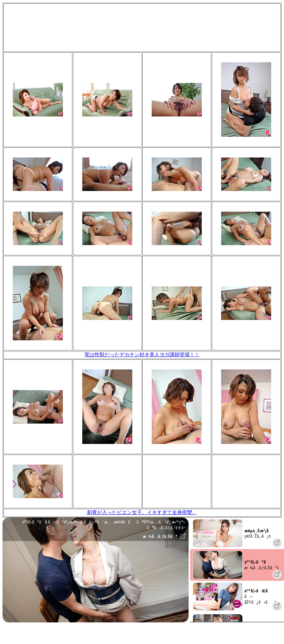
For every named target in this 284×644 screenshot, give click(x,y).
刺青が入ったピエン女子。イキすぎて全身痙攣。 (142, 512)
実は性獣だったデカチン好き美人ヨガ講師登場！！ (142, 355)
